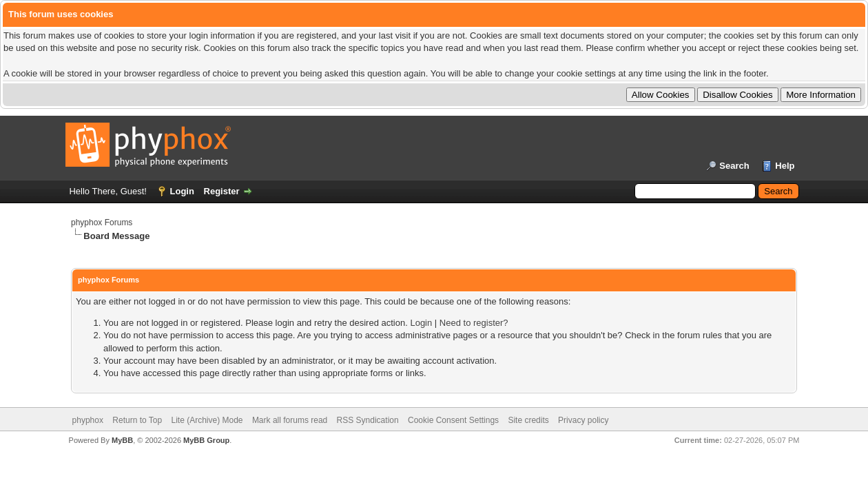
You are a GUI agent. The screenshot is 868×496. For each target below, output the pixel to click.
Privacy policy (583, 420)
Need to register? (474, 323)
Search (734, 166)
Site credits (528, 420)
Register (222, 191)
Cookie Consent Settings (453, 420)
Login (182, 191)
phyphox (88, 420)
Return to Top (137, 420)
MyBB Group (206, 440)
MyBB (122, 440)
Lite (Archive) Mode (207, 420)
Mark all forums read (290, 420)
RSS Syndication (368, 420)
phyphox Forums (102, 223)
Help (785, 166)
